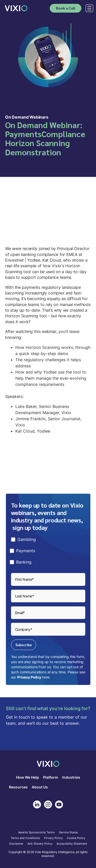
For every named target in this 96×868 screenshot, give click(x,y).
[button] (88, 8)
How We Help (28, 778)
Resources (18, 787)
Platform (51, 778)
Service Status (68, 833)
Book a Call (66, 8)
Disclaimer (16, 844)
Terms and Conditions (25, 838)
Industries (71, 778)
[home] (16, 8)
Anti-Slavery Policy (40, 844)
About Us (40, 787)
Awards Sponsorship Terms (36, 833)
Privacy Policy (29, 677)
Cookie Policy (76, 838)
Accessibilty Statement (72, 844)
